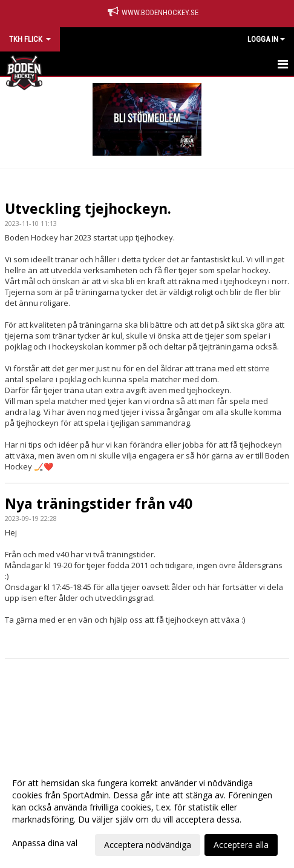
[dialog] (147, 813)
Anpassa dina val (45, 843)
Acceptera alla (241, 845)
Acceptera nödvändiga (148, 845)
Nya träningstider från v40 (99, 503)
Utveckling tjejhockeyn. (88, 208)
